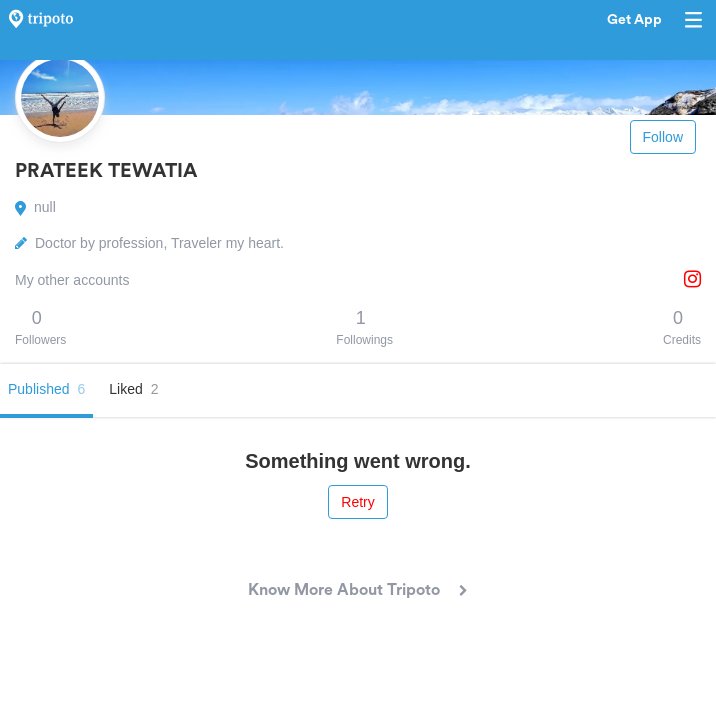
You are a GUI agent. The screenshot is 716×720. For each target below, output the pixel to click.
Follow (663, 137)
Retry (357, 502)
